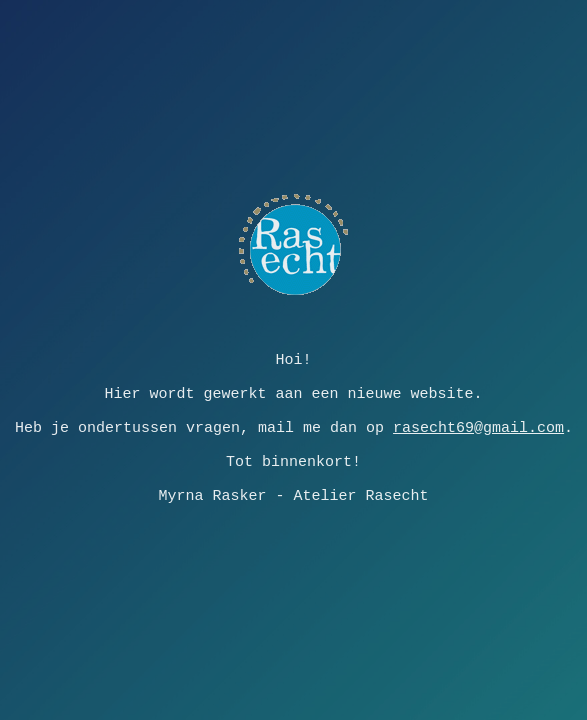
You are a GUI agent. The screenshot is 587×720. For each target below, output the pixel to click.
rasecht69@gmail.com (478, 428)
